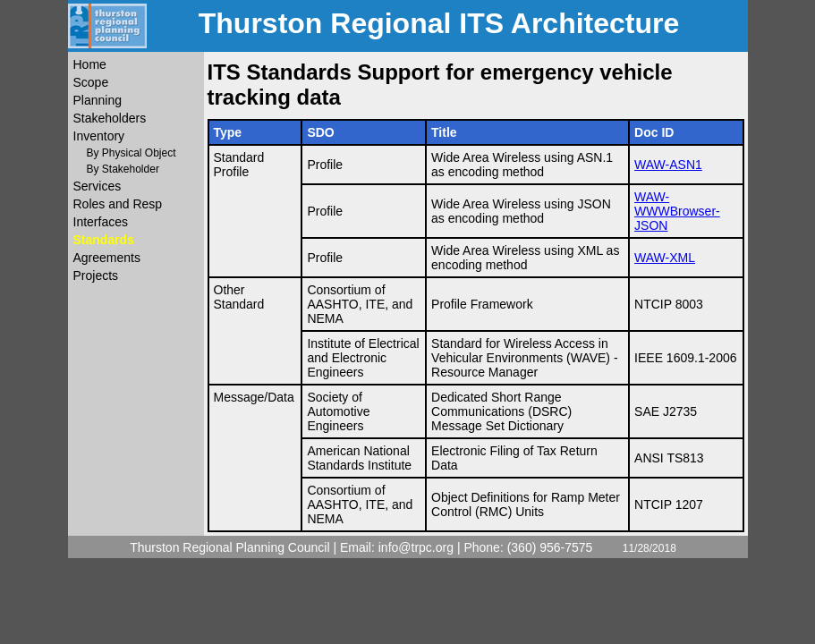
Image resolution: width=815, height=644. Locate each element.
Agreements (107, 258)
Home (90, 64)
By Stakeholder (123, 169)
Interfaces (101, 222)
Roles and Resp (118, 204)
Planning (98, 100)
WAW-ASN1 (668, 165)
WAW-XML (665, 258)
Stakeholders (110, 118)
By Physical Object (132, 153)
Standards (104, 240)
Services (98, 186)
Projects (96, 275)
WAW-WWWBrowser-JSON (677, 211)
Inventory (99, 136)
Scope (91, 82)
